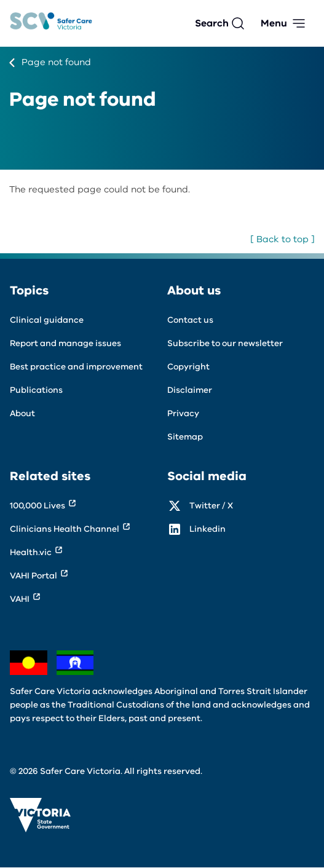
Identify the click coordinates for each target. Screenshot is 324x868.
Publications (36, 390)
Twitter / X (211, 506)
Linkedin (207, 529)
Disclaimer (190, 390)
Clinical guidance (47, 320)
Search (212, 23)
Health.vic (31, 552)
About (22, 413)
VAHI (20, 599)
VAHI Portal (34, 576)
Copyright (188, 367)
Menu (274, 23)
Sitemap (185, 437)
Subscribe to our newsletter (225, 343)
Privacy (183, 413)
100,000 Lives (38, 506)
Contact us (190, 320)
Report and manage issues (65, 343)
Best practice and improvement (76, 367)
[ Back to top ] (283, 239)
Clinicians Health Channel (65, 529)
